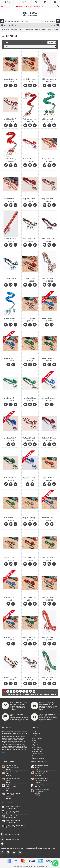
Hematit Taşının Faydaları (14, 816)
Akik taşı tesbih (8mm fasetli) (11, 159)
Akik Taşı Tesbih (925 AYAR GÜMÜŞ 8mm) (50, 79)
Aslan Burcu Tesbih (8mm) (11, 677)
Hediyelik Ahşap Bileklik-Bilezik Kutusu (13, 766)
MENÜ (55, 26)
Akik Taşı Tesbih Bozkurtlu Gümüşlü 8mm (50, 558)
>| (34, 691)
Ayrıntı (33, 711)
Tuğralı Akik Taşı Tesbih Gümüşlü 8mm (50, 478)
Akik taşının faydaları (12, 811)
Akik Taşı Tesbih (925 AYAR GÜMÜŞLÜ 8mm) (50, 278)
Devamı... (5, 752)
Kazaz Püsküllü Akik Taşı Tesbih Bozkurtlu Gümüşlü (50, 318)
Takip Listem (35, 745)
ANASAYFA (5, 30)
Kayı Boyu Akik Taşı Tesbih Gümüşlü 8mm (50, 199)
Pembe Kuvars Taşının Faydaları (16, 825)
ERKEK (21, 30)
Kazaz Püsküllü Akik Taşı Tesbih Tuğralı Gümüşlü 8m (11, 79)
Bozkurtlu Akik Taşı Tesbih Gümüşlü (11, 478)
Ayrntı (3, 711)
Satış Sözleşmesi (37, 752)
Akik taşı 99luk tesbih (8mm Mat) (11, 239)
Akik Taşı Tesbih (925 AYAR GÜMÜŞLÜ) (30, 159)
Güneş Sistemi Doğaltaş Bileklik (42, 766)
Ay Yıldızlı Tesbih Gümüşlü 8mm (30, 438)
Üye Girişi (34, 731)
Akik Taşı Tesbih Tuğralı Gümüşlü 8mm (11, 558)
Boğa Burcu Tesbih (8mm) (30, 677)
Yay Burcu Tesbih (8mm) (11, 278)
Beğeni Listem (36, 747)
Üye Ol (33, 736)
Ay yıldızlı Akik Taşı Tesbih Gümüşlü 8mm (30, 199)
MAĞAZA (14, 30)
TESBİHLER (29, 30)
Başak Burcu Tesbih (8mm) (30, 239)
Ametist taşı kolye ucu (41, 785)
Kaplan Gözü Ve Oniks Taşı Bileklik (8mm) (42, 779)
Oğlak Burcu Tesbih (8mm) (50, 239)
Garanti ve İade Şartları (38, 756)
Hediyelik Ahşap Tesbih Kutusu (13, 773)
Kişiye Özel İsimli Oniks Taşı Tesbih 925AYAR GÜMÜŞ (42, 791)
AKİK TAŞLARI (53, 30)
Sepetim (34, 743)
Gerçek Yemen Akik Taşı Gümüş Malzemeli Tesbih (50, 159)
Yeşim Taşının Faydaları (13, 821)
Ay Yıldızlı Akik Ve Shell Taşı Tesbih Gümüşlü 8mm (11, 119)
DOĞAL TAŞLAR (41, 30)
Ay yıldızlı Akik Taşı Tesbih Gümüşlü (30, 398)
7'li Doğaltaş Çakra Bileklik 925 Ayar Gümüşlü (11, 787)
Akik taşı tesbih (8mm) (30, 119)
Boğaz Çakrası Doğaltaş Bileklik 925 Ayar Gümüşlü (13, 795)
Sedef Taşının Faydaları (13, 807)
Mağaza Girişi (36, 734)
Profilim (34, 740)
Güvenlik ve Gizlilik (37, 754)
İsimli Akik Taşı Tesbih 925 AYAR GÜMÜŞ (30, 79)
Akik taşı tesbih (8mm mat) (50, 119)
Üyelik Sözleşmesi (37, 749)
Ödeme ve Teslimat (37, 758)
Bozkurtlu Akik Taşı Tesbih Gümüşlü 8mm (11, 518)
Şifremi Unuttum (36, 738)
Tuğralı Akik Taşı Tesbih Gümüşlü (50, 438)
